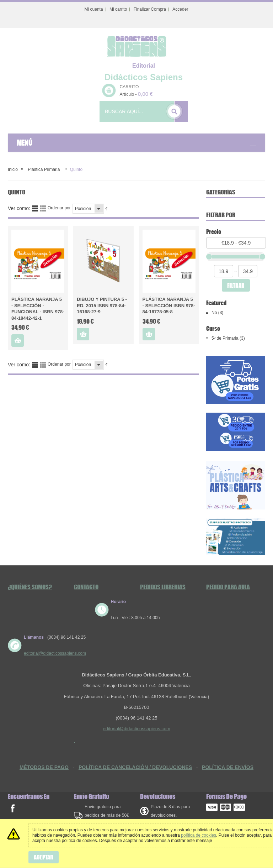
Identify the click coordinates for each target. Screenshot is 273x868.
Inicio (13, 169)
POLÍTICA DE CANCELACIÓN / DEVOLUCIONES (135, 767)
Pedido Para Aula (228, 587)
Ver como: (19, 208)
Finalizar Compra (150, 9)
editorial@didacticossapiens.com (55, 653)
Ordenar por (59, 208)
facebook (13, 808)
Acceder (180, 9)
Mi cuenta (94, 9)
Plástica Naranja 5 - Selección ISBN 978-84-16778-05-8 (169, 305)
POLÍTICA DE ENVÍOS (228, 767)
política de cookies (199, 835)
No (214, 313)
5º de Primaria (225, 338)
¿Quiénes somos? (30, 587)
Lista (43, 208)
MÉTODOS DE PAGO (44, 767)
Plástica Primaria (44, 169)
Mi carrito (118, 9)
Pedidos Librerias (163, 587)
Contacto (86, 587)
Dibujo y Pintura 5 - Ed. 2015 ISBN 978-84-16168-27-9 (102, 305)
